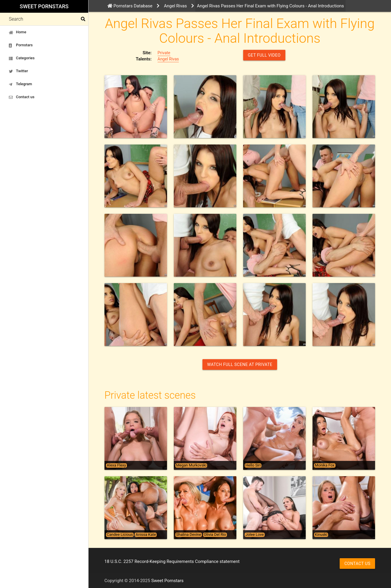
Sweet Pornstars (44, 6)
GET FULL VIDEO (264, 55)
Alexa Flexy (116, 465)
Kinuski (321, 535)
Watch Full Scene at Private (240, 364)
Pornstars (21, 45)
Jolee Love (255, 535)
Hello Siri (253, 465)
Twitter (18, 71)
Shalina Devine (189, 535)
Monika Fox (325, 465)
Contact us (22, 97)
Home (18, 32)
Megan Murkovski (191, 465)
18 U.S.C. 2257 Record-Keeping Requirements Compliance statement (172, 561)
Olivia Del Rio (215, 535)
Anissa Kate (146, 535)
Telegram (21, 84)
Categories (22, 58)
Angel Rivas (168, 59)
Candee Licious (120, 535)
